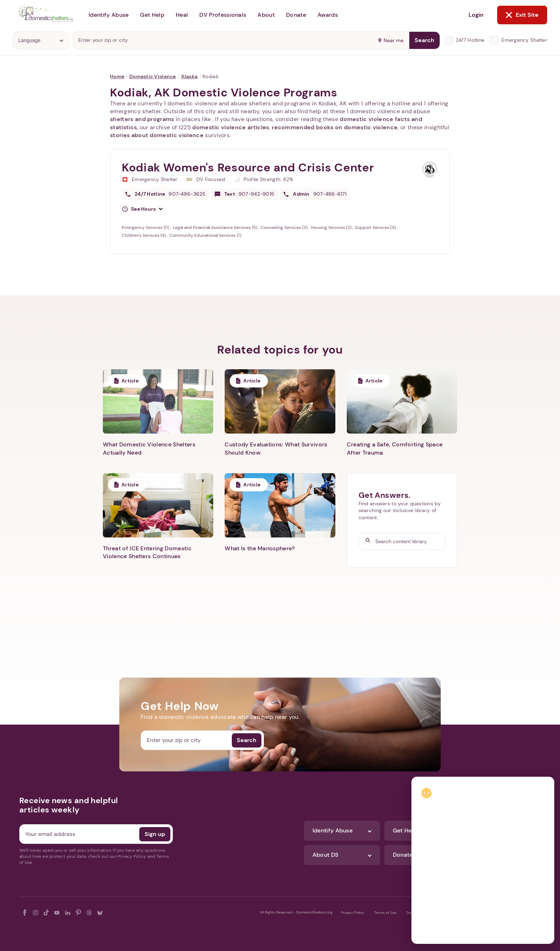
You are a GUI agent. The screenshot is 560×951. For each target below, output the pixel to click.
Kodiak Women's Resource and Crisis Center (248, 167)
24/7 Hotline (470, 40)
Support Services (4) (376, 227)
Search (424, 40)
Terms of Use (385, 913)
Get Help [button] (152, 15)
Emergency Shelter (524, 40)
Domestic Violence (153, 76)
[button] (142, 209)
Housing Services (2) (332, 227)
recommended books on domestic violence (335, 127)
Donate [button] (296, 15)
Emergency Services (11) (146, 227)
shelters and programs (142, 119)
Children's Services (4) (144, 235)
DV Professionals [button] (223, 15)
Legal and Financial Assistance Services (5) (216, 227)
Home (117, 76)
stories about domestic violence (157, 135)
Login (476, 15)
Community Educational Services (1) (205, 235)
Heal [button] (182, 15)
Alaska (189, 76)
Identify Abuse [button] (109, 15)
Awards (328, 15)
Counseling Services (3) (285, 227)
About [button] (266, 15)
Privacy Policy (353, 913)
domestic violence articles (231, 127)
